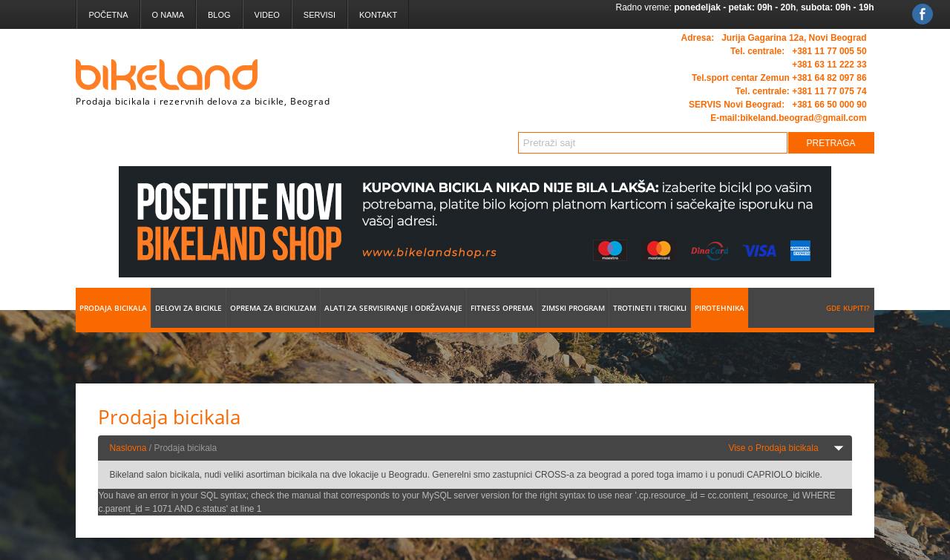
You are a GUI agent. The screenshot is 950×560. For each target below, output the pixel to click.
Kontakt (378, 15)
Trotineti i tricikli (650, 308)
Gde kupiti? (848, 308)
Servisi (320, 15)
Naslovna (128, 448)
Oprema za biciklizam (273, 308)
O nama (168, 15)
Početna (108, 15)
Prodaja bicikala (113, 308)
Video (267, 15)
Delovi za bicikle (189, 308)
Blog (219, 15)
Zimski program (573, 308)
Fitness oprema (502, 308)
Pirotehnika (720, 308)
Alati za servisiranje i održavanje (393, 308)
